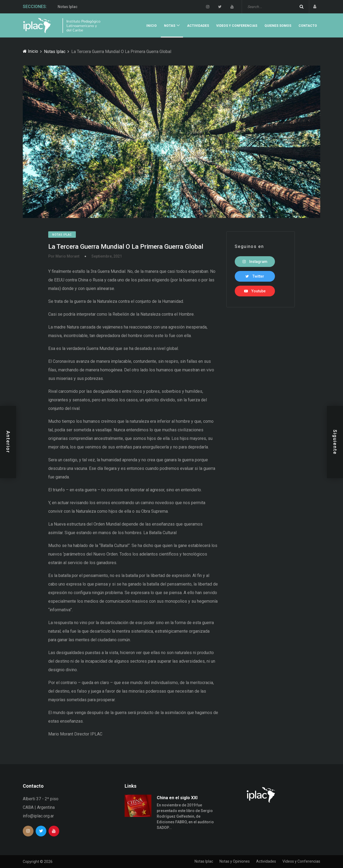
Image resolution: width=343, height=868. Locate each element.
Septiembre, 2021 (107, 256)
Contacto (308, 26)
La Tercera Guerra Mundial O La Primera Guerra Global (126, 247)
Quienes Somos (278, 26)
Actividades (198, 26)
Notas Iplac (68, 7)
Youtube (255, 291)
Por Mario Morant (64, 256)
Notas (170, 26)
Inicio (152, 26)
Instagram (255, 262)
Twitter (255, 276)
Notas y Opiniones (235, 861)
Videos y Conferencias (237, 26)
